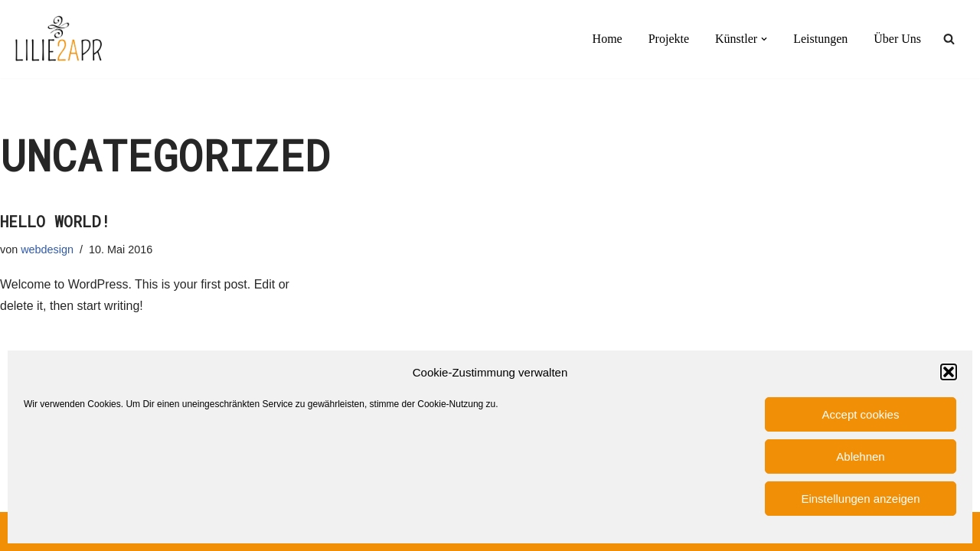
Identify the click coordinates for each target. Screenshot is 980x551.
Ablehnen (860, 456)
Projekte (669, 39)
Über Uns (897, 39)
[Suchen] (949, 39)
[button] (949, 372)
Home (608, 39)
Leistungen (820, 39)
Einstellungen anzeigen (860, 499)
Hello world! (55, 221)
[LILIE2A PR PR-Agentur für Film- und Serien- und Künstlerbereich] (58, 39)
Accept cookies (861, 414)
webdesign (47, 249)
